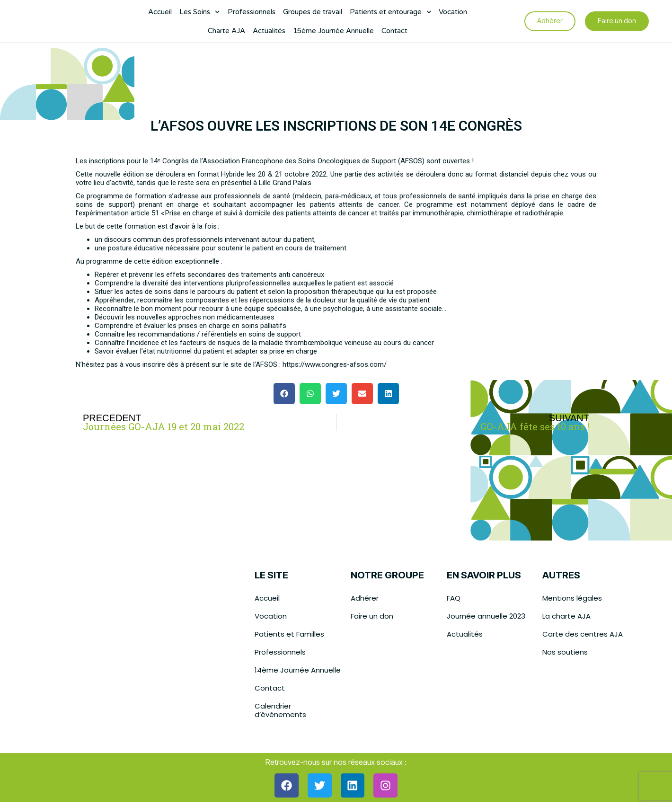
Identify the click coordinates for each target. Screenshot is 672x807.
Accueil (160, 14)
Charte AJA (226, 33)
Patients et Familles (289, 634)
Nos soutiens (565, 652)
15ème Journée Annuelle (333, 33)
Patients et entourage (391, 14)
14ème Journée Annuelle (298, 670)
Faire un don (372, 616)
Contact (394, 33)
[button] (284, 394)
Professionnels (252, 14)
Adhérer (365, 598)
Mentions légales (572, 598)
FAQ (454, 598)
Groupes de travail (313, 14)
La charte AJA (566, 616)
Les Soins (200, 14)
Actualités (269, 33)
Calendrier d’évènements (280, 710)
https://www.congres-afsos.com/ (335, 364)
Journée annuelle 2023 (486, 616)
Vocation (453, 14)
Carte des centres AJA (583, 634)
